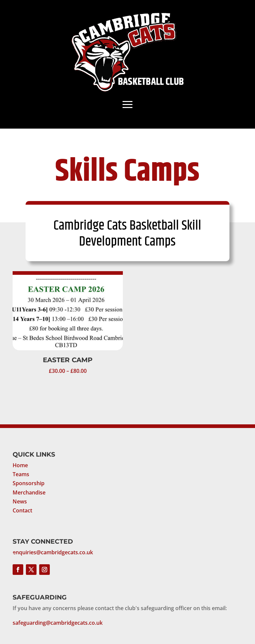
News (20, 501)
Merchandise (29, 492)
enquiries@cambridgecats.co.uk (53, 552)
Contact (22, 510)
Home (20, 465)
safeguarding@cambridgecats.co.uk (58, 623)
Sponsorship (29, 483)
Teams (21, 474)
